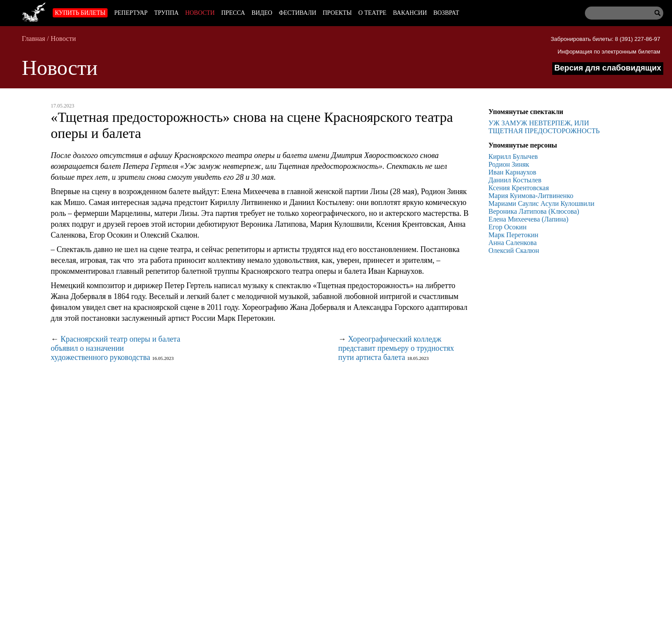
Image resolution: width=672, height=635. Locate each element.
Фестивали (297, 13)
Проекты (337, 13)
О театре (372, 13)
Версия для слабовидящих (608, 68)
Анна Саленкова (513, 243)
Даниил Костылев (515, 180)
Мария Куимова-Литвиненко (531, 196)
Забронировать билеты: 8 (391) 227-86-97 (605, 39)
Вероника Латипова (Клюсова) (534, 211)
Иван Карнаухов (513, 172)
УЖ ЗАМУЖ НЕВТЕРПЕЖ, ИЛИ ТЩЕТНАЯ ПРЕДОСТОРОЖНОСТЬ (544, 127)
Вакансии (410, 13)
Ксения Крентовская (519, 188)
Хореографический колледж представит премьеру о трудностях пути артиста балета (396, 348)
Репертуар (131, 13)
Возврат (446, 13)
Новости (200, 13)
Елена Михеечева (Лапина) (529, 219)
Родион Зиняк (509, 164)
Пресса (233, 13)
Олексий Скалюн (514, 250)
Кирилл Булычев (513, 156)
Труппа (166, 13)
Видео (262, 13)
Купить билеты (80, 13)
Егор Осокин (508, 227)
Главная (34, 39)
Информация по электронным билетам (609, 52)
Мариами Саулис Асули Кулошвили (542, 203)
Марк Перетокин (514, 235)
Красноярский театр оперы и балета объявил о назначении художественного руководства (116, 348)
